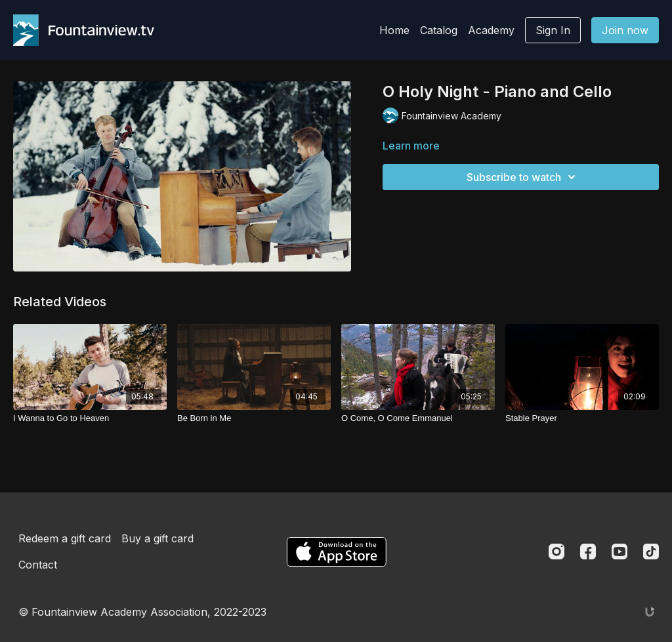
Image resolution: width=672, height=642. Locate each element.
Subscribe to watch (523, 177)
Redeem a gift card (65, 538)
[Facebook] (588, 552)
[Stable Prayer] (582, 418)
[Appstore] (336, 552)
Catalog (439, 30)
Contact (38, 565)
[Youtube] (619, 552)
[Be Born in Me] (254, 418)
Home (394, 30)
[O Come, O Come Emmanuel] (418, 418)
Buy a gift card (157, 538)
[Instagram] (556, 552)
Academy (491, 30)
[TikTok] (651, 552)
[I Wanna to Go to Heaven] (90, 418)
